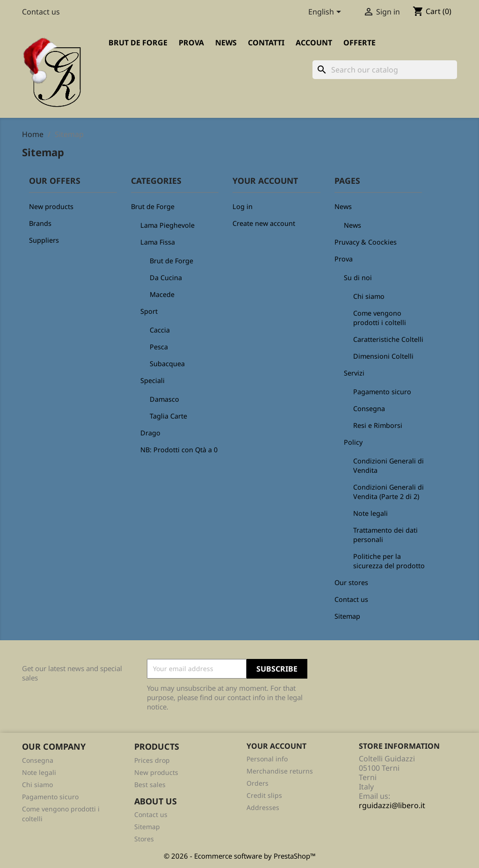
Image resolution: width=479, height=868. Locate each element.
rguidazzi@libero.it (392, 805)
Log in (243, 206)
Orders (258, 783)
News (226, 43)
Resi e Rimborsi (378, 425)
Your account (276, 746)
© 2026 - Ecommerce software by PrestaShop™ (240, 856)
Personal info (267, 759)
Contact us (41, 12)
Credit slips (264, 795)
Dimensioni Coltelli (383, 356)
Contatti (266, 43)
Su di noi (358, 278)
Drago (150, 433)
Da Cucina (166, 278)
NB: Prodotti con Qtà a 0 (179, 450)
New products (51, 206)
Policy (353, 442)
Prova (191, 43)
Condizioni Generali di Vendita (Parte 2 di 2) (388, 492)
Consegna (369, 409)
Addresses (263, 807)
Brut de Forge (138, 43)
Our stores (351, 582)
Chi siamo (369, 296)
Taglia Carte (168, 416)
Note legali (370, 513)
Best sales (150, 785)
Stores (144, 839)
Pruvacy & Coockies (366, 242)
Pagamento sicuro (382, 392)
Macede (162, 294)
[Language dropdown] (326, 13)
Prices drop (152, 760)
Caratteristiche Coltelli (388, 339)
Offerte (359, 43)
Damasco (164, 399)
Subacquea (167, 364)
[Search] (385, 70)
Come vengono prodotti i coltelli (380, 318)
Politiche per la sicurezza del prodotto (389, 561)
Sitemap (347, 616)
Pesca (159, 347)
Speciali (152, 380)
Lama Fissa (158, 242)
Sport (149, 311)
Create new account (264, 223)
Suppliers (44, 240)
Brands (40, 223)
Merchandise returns (280, 771)
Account (314, 43)
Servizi (354, 373)
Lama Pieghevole (167, 225)
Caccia (160, 330)
